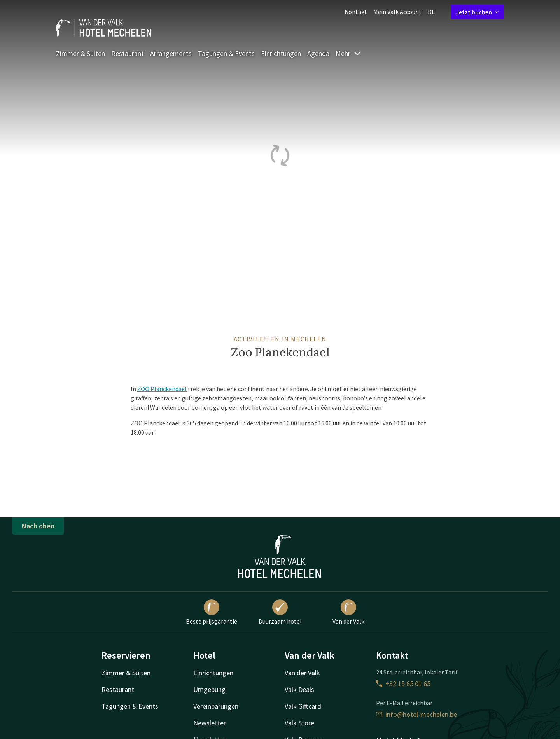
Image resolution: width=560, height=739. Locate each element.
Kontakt (356, 12)
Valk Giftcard (303, 706)
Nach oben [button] (38, 526)
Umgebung (209, 689)
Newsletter (210, 723)
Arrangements (171, 53)
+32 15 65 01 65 (403, 684)
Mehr (348, 53)
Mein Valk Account (397, 12)
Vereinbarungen (216, 706)
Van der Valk (348, 612)
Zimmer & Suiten (80, 53)
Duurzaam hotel (280, 612)
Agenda (318, 53)
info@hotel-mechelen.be (416, 714)
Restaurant (128, 53)
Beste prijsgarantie (212, 612)
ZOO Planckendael (162, 389)
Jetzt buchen (477, 12)
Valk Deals (299, 689)
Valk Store (299, 723)
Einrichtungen (281, 53)
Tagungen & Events (226, 53)
